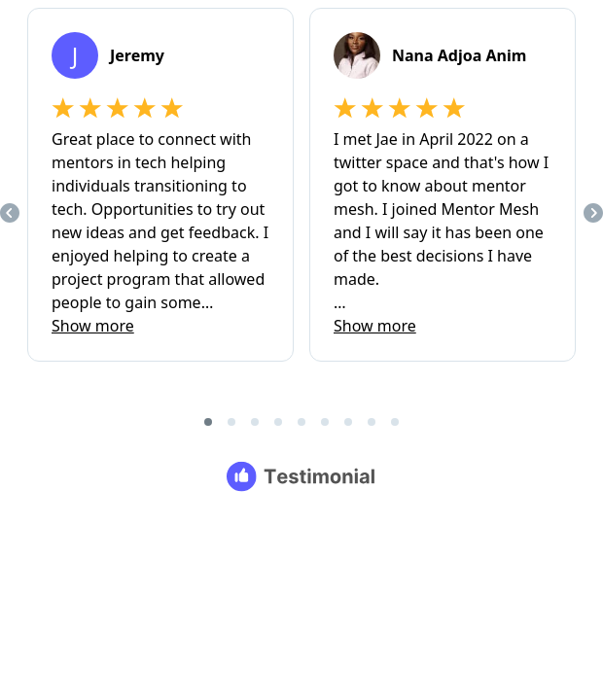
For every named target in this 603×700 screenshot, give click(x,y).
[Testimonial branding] (302, 476)
